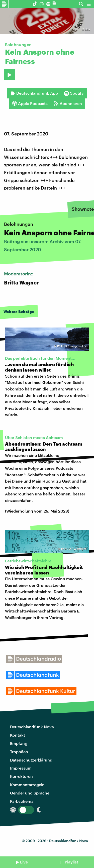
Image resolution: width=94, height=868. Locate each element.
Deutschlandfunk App (34, 93)
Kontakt (18, 735)
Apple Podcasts (30, 103)
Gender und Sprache (30, 793)
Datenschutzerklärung (31, 760)
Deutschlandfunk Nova (32, 727)
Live (24, 862)
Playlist (71, 862)
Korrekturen (21, 776)
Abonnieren (68, 103)
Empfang (19, 743)
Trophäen (19, 752)
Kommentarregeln (27, 785)
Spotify (74, 93)
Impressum (21, 768)
